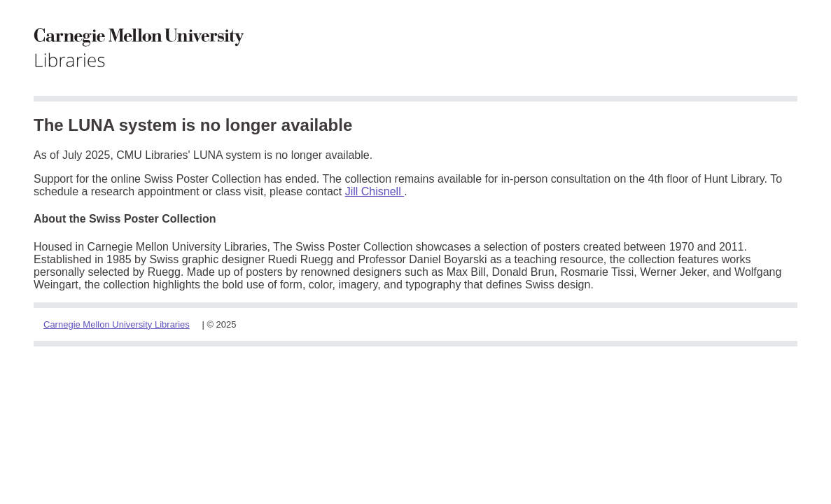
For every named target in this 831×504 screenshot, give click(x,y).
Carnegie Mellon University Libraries (117, 324)
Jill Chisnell (375, 191)
